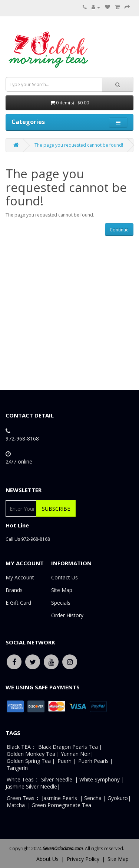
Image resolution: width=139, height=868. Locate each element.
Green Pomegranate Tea (61, 805)
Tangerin (17, 768)
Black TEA (19, 747)
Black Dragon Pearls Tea (68, 747)
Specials (61, 603)
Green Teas (21, 798)
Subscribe (56, 509)
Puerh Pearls (93, 761)
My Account (20, 577)
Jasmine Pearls (59, 798)
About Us (47, 859)
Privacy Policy (83, 859)
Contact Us (64, 577)
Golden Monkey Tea (31, 754)
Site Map (62, 590)
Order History (67, 615)
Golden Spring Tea (29, 761)
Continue (119, 230)
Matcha (16, 805)
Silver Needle (57, 779)
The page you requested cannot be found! (79, 145)
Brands (14, 590)
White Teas (20, 779)
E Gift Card (18, 603)
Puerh (64, 761)
